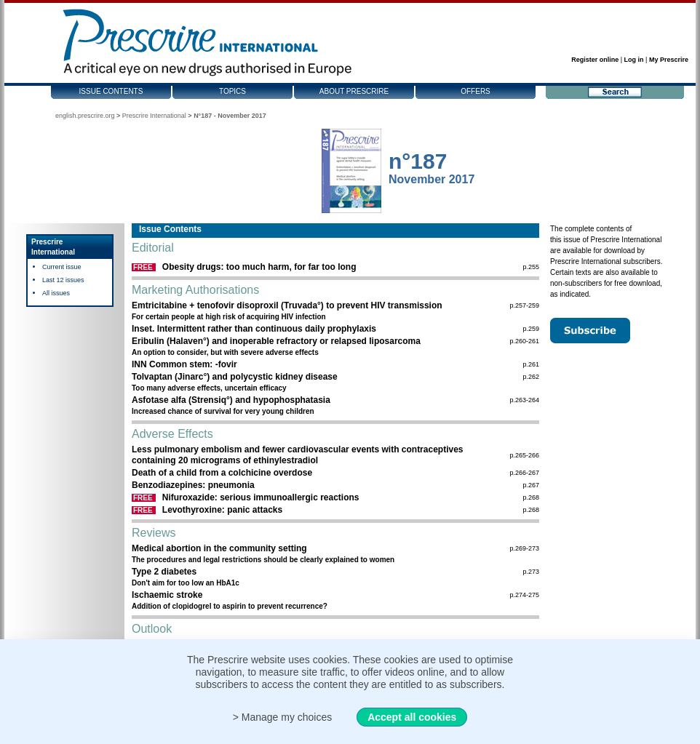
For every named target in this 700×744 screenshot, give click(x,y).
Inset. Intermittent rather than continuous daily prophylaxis (254, 329)
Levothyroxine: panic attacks (222, 510)
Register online (595, 60)
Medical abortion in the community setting (219, 548)
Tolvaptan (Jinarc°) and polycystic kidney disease (235, 377)
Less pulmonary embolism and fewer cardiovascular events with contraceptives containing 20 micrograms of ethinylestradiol (298, 455)
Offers (476, 91)
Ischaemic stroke (167, 595)
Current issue (62, 267)
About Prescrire (354, 91)
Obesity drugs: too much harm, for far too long (259, 267)
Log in (634, 60)
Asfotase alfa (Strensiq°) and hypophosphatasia (231, 400)
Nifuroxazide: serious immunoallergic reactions (261, 497)
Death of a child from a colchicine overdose (222, 473)
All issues (56, 293)
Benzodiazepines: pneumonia (193, 485)
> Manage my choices (283, 717)
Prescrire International (154, 116)
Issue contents (111, 91)
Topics (232, 91)
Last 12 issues (63, 280)
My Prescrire (669, 60)
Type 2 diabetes (164, 572)
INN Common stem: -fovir (184, 364)
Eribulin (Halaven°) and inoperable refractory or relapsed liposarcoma (276, 341)
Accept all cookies (412, 717)
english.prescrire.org (85, 116)
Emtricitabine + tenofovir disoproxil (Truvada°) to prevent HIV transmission (287, 305)
